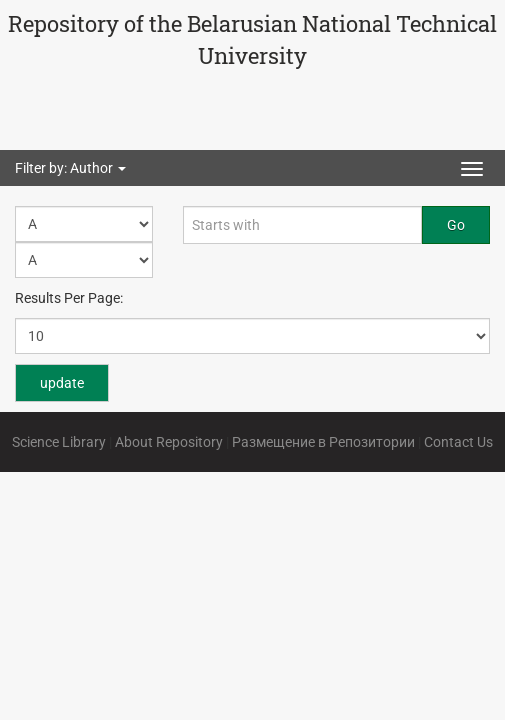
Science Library (59, 442)
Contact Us (458, 442)
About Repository (169, 442)
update (62, 383)
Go (456, 225)
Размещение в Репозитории (323, 442)
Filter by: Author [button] (70, 168)
